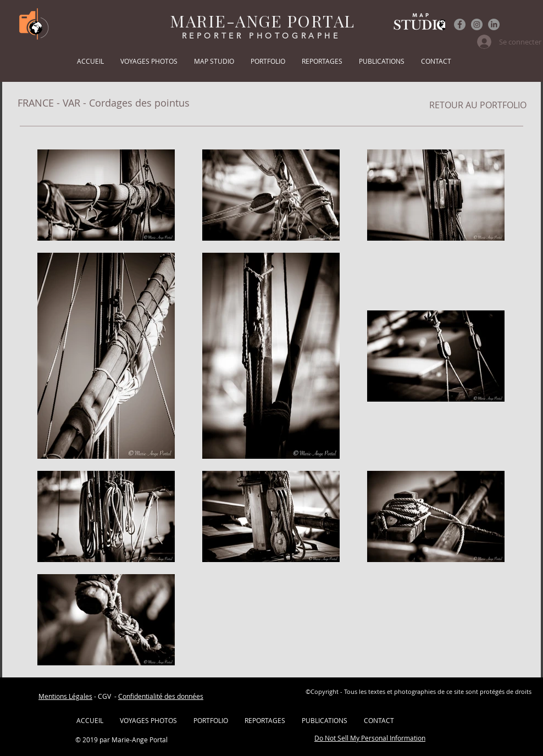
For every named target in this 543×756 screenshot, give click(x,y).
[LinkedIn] (494, 24)
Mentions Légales (65, 696)
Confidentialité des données (161, 696)
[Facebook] (460, 24)
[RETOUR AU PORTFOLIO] (478, 105)
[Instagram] (477, 24)
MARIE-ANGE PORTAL (262, 21)
